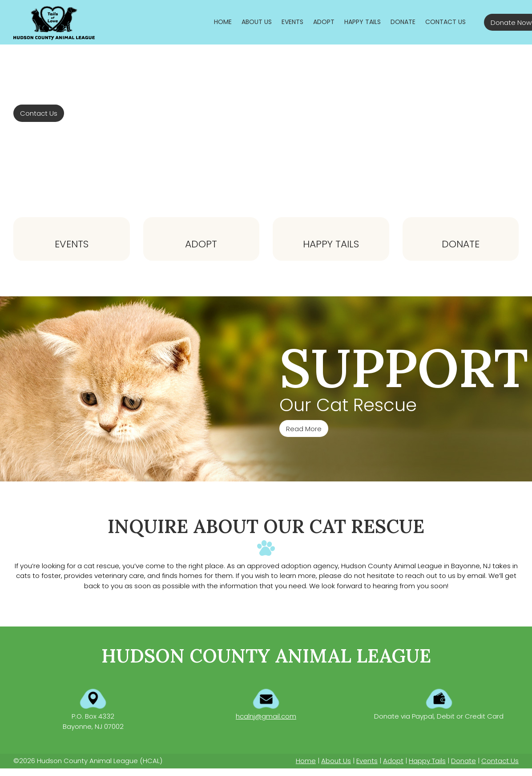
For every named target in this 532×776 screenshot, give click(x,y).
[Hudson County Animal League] (54, 22)
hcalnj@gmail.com (266, 716)
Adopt (201, 244)
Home (306, 761)
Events (72, 244)
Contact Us (500, 761)
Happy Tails (331, 244)
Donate (461, 244)
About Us (336, 761)
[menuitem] (223, 22)
